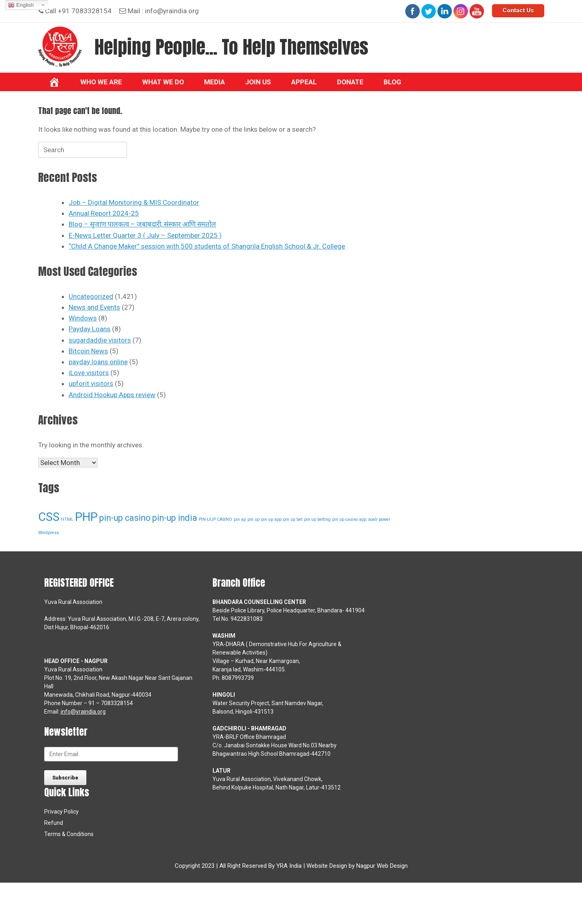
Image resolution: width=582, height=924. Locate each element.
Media (214, 82)
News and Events (94, 307)
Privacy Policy (61, 812)
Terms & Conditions (69, 834)
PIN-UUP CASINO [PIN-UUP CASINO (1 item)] (215, 519)
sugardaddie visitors (100, 340)
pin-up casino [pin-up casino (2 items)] (125, 518)
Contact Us (518, 10)
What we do (163, 82)
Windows (83, 318)
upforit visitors (91, 383)
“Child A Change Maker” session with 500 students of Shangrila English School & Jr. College (207, 246)
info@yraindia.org (172, 11)
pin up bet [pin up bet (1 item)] (293, 519)
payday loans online (98, 362)
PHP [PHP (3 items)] (86, 517)
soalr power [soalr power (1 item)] (379, 519)
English (21, 5)
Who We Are (101, 82)
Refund (54, 823)
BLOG (392, 82)
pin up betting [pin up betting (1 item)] (317, 519)
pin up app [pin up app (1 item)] (271, 519)
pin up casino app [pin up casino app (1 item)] (349, 519)
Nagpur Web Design (382, 866)
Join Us (258, 82)
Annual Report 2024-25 (104, 213)
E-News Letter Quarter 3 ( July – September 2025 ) (145, 235)
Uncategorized (91, 296)
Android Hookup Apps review (112, 395)
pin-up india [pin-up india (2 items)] (175, 518)
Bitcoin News (88, 351)
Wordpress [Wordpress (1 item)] (49, 533)
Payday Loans (90, 329)
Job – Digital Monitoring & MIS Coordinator (134, 202)
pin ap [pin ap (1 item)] (240, 519)
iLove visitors (89, 373)
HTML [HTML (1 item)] (67, 519)
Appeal (304, 82)
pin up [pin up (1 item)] (253, 519)
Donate (350, 82)
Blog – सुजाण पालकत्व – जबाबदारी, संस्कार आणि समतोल (142, 224)
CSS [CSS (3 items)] (49, 517)
